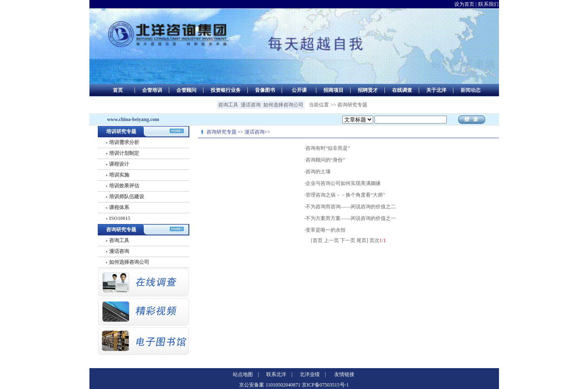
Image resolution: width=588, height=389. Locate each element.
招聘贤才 (368, 90)
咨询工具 (228, 105)
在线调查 (402, 90)
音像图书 (265, 90)
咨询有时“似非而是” (328, 148)
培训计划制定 (124, 153)
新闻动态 (471, 90)
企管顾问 (186, 90)
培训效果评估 (124, 186)
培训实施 (119, 175)
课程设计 (119, 164)
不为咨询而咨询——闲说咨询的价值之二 (351, 207)
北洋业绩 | (313, 374)
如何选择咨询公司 (283, 105)
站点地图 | (246, 374)
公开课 (299, 90)
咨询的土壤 (318, 172)
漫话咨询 (251, 105)
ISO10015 (120, 218)
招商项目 (333, 90)
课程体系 (119, 207)
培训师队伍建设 (127, 197)
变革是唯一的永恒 (326, 230)
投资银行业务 (226, 90)
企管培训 (152, 90)
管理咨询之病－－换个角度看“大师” (345, 195)
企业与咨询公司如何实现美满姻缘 (343, 183)
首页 (118, 90)
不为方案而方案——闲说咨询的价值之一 (351, 218)
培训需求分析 (124, 142)
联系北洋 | (279, 374)
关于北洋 (436, 90)
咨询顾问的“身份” (325, 160)
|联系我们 (488, 4)
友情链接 (344, 374)
